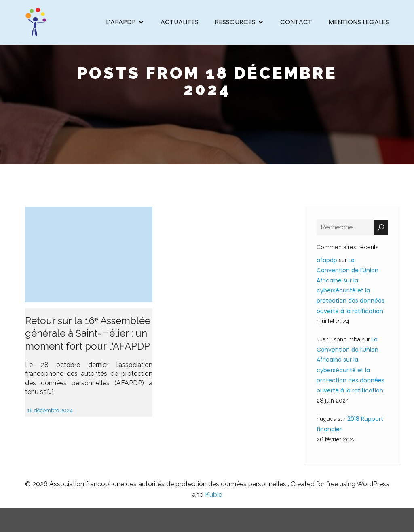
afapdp (327, 260)
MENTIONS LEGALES (359, 22)
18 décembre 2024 (50, 410)
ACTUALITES (180, 22)
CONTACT (296, 22)
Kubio (214, 495)
